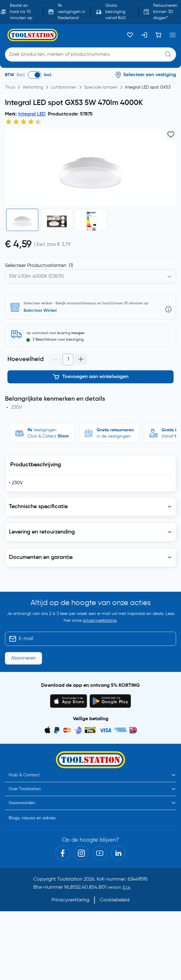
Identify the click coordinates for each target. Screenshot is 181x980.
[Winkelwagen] (158, 35)
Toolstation (70, 879)
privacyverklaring (100, 621)
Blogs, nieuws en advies (32, 818)
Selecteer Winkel (40, 311)
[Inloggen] (144, 35)
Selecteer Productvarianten (39, 266)
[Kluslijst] (130, 35)
